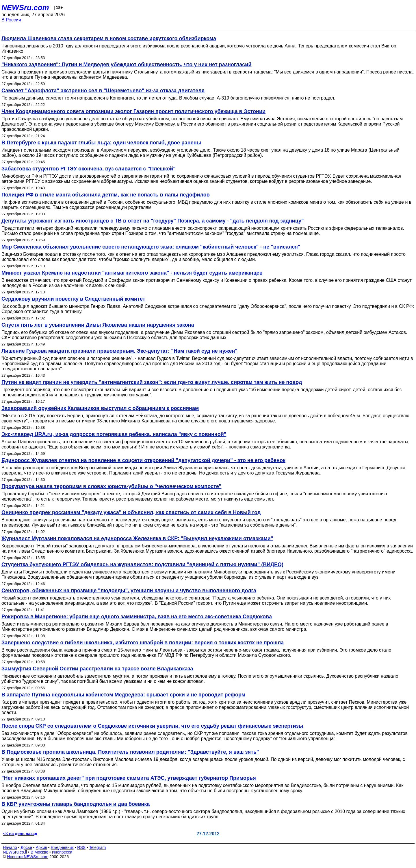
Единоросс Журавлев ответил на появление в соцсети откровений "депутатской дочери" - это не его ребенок (143, 460)
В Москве (39, 852)
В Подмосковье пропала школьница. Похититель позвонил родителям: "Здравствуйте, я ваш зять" (130, 752)
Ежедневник (62, 847)
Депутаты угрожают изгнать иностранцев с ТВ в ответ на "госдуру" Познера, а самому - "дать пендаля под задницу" (153, 221)
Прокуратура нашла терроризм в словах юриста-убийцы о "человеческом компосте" (111, 486)
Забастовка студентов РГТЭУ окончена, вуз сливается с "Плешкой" (89, 169)
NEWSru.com (25, 8)
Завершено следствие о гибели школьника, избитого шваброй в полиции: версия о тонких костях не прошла (143, 643)
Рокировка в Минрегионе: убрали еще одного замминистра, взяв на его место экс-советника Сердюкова (137, 617)
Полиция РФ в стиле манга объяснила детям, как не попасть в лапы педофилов (106, 195)
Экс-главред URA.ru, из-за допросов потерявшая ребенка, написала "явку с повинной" (114, 434)
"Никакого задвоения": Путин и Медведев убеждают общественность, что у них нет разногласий (126, 65)
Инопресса (62, 852)
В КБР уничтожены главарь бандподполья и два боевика (76, 804)
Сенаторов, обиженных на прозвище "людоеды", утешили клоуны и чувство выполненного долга (129, 591)
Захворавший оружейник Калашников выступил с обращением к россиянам (100, 408)
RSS (81, 847)
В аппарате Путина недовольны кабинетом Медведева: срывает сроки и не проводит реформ (123, 695)
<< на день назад (20, 834)
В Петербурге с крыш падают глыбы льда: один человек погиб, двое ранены (101, 143)
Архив (41, 847)
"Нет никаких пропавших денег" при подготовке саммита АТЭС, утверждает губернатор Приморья (129, 778)
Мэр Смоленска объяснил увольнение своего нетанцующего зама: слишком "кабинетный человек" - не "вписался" (151, 247)
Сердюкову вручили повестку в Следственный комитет (73, 299)
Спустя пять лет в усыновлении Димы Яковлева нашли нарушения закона (98, 325)
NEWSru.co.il (15, 852)
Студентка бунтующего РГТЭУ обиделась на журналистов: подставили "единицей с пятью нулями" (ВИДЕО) (142, 564)
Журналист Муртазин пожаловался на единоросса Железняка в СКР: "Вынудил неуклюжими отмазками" (137, 538)
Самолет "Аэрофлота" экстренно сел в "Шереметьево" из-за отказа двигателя (103, 91)
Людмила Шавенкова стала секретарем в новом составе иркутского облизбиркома (109, 38)
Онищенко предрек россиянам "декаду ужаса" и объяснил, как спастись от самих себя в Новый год (131, 512)
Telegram (98, 847)
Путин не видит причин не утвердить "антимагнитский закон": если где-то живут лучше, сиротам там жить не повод (152, 382)
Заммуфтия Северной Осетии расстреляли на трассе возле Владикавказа (97, 669)
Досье (26, 847)
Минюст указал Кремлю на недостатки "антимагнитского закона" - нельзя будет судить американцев (132, 273)
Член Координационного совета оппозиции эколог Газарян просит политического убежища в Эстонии (133, 111)
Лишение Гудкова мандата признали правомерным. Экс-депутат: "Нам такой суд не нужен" (119, 351)
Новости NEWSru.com (28, 857)
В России (11, 20)
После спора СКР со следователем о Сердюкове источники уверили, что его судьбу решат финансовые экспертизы (152, 726)
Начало (10, 847)
